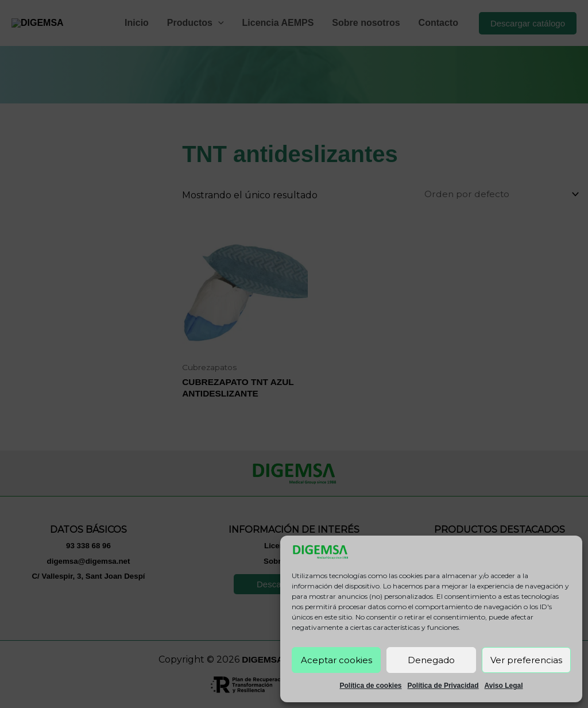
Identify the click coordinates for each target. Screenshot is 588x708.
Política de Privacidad (443, 686)
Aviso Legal (504, 686)
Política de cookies (370, 686)
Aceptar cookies (336, 660)
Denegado (431, 660)
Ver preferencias (526, 660)
